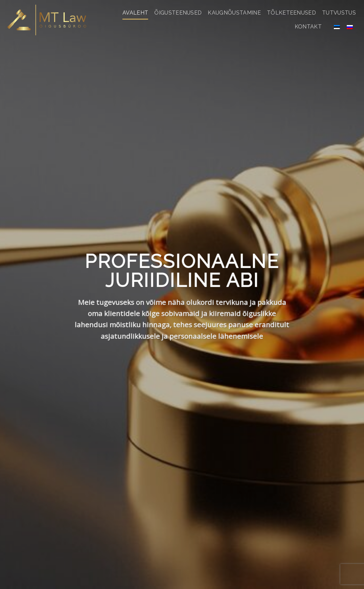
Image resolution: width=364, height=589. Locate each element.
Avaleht (135, 13)
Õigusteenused (178, 13)
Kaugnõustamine (234, 13)
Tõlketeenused (291, 13)
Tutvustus (339, 13)
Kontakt (308, 27)
